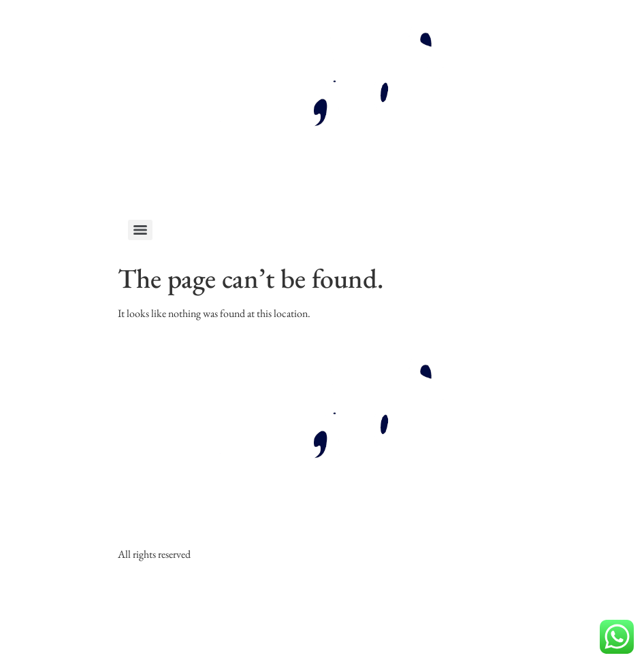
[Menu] (140, 230)
